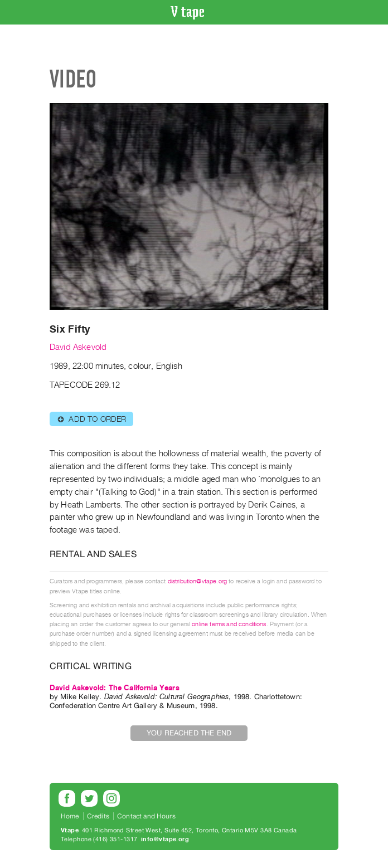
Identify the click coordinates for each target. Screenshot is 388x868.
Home (70, 816)
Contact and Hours (146, 816)
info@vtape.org (165, 839)
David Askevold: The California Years (115, 688)
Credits (98, 816)
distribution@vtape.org (198, 581)
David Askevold (78, 347)
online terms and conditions (229, 624)
